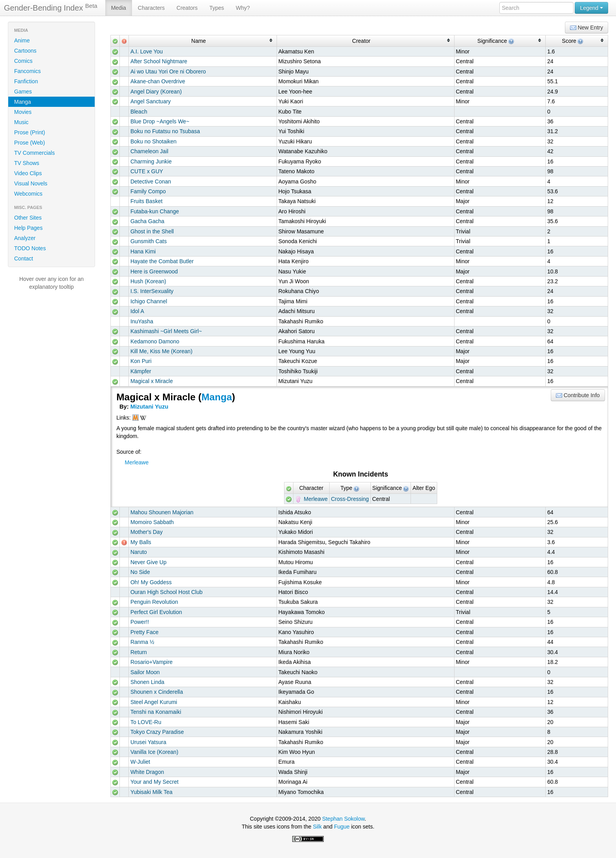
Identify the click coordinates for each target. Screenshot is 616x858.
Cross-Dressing (350, 499)
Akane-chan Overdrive (158, 81)
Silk (317, 827)
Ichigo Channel (149, 301)
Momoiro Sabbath (152, 522)
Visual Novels (31, 183)
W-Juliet (140, 762)
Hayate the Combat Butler (162, 261)
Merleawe (137, 462)
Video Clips (28, 173)
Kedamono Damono (155, 341)
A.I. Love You (147, 51)
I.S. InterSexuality (152, 291)
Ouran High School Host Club (167, 592)
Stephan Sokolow (343, 819)
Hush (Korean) (148, 281)
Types (217, 8)
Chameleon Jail (149, 151)
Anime (22, 40)
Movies (23, 112)
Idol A (137, 311)
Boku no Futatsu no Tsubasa (165, 131)
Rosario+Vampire (152, 662)
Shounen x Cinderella (157, 692)
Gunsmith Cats (149, 241)
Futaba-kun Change (155, 211)
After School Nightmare (159, 61)
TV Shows (27, 163)
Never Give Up (148, 562)
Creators (187, 8)
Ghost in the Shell (152, 231)
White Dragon (147, 772)
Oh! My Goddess (151, 582)
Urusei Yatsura (148, 742)
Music (21, 122)
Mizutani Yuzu (149, 407)
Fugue (342, 827)
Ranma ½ (142, 642)
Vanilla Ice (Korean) (154, 752)
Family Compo (148, 191)
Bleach (139, 112)
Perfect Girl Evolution (156, 612)
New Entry (587, 28)
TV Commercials (34, 153)
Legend (591, 8)
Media (119, 8)
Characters (151, 8)
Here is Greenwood (154, 271)
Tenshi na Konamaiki (156, 712)
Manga (23, 102)
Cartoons (25, 51)
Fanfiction (26, 81)
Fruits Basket (147, 201)
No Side (140, 572)
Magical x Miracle (152, 381)
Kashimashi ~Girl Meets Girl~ (166, 331)
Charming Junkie (151, 161)
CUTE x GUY (147, 171)
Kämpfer (141, 371)
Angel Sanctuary (151, 101)
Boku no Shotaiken (154, 141)
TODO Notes (30, 248)
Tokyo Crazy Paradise (157, 732)
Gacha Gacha (147, 221)
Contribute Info (578, 395)
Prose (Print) (30, 132)
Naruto (139, 552)
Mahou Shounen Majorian (162, 512)
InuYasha (142, 321)
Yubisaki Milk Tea (151, 792)
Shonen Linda (147, 682)
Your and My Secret (154, 782)
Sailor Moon (145, 672)
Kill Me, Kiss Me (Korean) (161, 351)
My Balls (141, 542)
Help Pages (28, 228)
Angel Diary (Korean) (156, 92)
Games (23, 92)
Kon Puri (141, 361)
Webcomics (28, 194)
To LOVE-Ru (146, 722)
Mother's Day (147, 532)
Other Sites (28, 218)
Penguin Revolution (154, 602)
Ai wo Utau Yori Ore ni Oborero (168, 71)
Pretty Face (145, 632)
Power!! (140, 622)
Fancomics (27, 71)
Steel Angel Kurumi (154, 702)
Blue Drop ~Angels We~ (160, 121)
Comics (23, 61)
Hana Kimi (143, 251)
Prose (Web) (29, 143)
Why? (243, 8)
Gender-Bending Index (51, 7)
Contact (24, 258)
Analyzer (25, 238)
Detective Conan (151, 181)
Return (139, 652)
